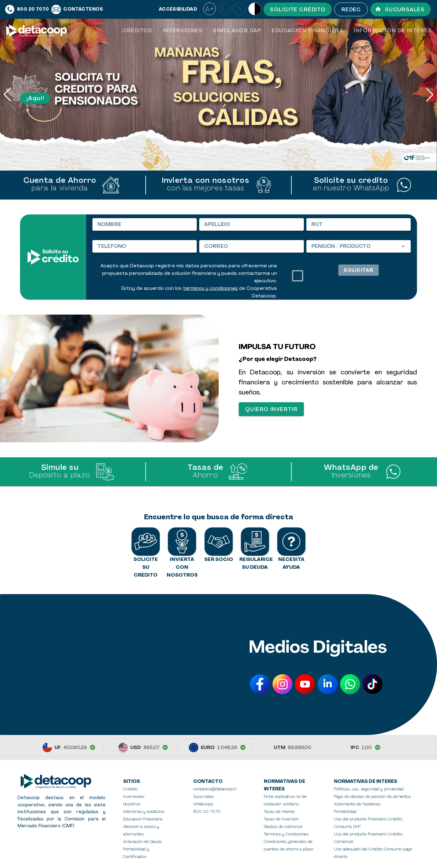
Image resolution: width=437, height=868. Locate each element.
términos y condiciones (210, 288)
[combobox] (359, 246)
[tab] (137, 31)
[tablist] (277, 31)
